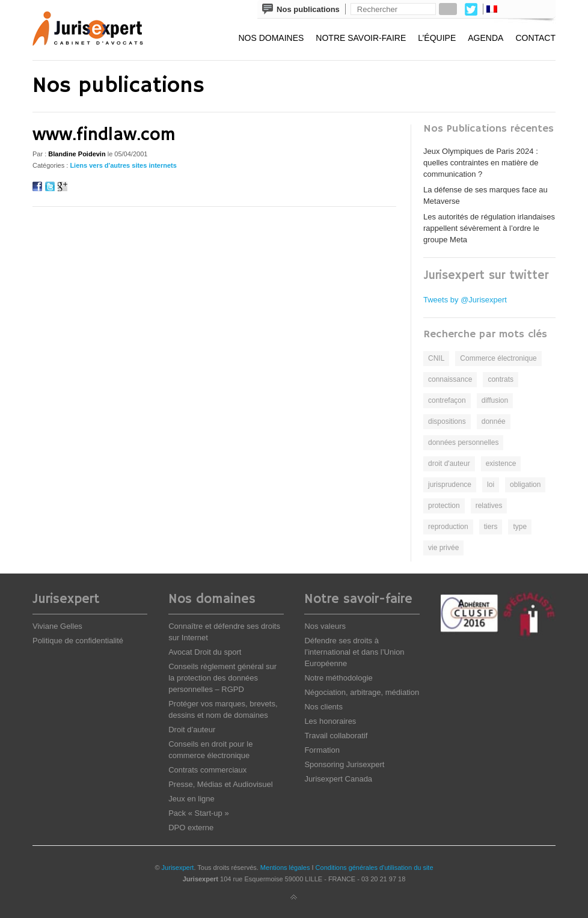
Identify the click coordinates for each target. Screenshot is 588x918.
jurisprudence (450, 485)
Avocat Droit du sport (205, 652)
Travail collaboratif (336, 736)
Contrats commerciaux (207, 770)
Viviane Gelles (57, 626)
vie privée (443, 548)
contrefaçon (447, 400)
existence (501, 464)
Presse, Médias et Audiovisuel (220, 784)
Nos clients (323, 707)
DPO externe (191, 828)
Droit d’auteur (192, 730)
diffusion (495, 400)
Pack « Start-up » (198, 813)
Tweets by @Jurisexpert (465, 300)
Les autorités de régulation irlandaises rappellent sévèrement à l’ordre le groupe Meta (489, 228)
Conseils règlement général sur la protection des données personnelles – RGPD (222, 678)
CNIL (436, 358)
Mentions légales (285, 868)
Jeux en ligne (191, 799)
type (520, 527)
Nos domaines (271, 38)
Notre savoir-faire (361, 38)
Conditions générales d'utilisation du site (375, 868)
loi (491, 485)
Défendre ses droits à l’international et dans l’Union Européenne (354, 652)
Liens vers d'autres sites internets (123, 165)
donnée (494, 421)
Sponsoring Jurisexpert (344, 764)
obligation (525, 485)
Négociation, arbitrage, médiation (362, 692)
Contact (535, 38)
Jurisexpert (178, 868)
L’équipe (437, 38)
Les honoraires (330, 721)
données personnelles (463, 442)
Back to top (294, 898)
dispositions (447, 421)
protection (444, 506)
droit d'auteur (449, 464)
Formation (322, 750)
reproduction (448, 527)
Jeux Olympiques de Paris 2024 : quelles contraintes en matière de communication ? (481, 163)
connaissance (450, 379)
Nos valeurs (325, 626)
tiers (491, 527)
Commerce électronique (498, 358)
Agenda (485, 38)
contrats (501, 379)
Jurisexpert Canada (338, 779)
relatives (489, 506)
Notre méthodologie (338, 678)
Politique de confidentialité (78, 641)
